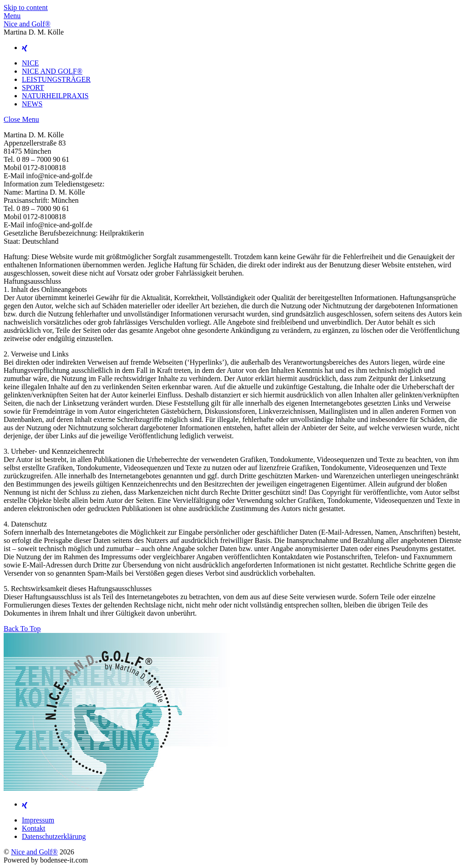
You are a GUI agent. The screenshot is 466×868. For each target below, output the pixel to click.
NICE (30, 63)
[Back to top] (22, 629)
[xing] (25, 48)
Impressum (38, 820)
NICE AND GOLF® (52, 71)
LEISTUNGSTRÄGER (56, 79)
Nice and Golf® (34, 852)
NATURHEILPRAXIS (55, 96)
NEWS (32, 104)
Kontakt (34, 828)
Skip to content (26, 8)
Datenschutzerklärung (54, 836)
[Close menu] (21, 119)
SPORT (33, 88)
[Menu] (12, 16)
